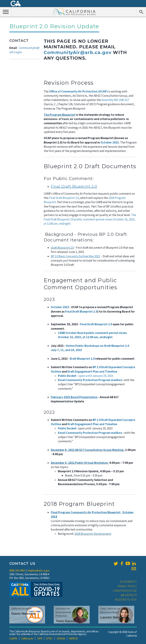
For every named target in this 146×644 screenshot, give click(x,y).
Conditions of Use (125, 591)
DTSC (49, 638)
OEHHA (61, 638)
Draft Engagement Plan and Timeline (92, 372)
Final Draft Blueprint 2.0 (64, 198)
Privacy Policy (127, 586)
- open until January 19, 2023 (95, 376)
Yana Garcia (65, 621)
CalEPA (13, 638)
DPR (40, 638)
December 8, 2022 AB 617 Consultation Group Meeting (87, 450)
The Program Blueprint (59, 115)
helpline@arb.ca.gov (39, 570)
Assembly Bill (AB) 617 (115, 100)
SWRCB (73, 638)
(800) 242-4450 (17, 570)
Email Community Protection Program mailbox (90, 380)
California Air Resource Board (74, 11)
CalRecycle (27, 638)
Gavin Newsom (24, 614)
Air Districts (129, 595)
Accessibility (128, 582)
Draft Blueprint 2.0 (62, 248)
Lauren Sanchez (113, 617)
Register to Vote (126, 600)
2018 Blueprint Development (93, 534)
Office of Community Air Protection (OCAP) (78, 91)
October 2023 (110, 142)
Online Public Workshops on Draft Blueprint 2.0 (98, 346)
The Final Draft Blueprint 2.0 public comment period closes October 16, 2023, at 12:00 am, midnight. (90, 219)
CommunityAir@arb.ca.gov (78, 52)
